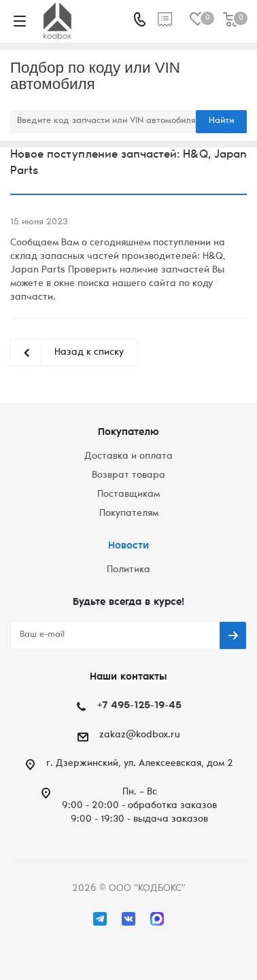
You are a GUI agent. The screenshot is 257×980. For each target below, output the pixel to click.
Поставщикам (128, 495)
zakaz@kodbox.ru (140, 735)
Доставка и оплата (128, 457)
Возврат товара (128, 476)
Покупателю (128, 433)
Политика (128, 570)
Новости (128, 546)
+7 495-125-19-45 (139, 706)
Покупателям (129, 514)
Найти (221, 121)
